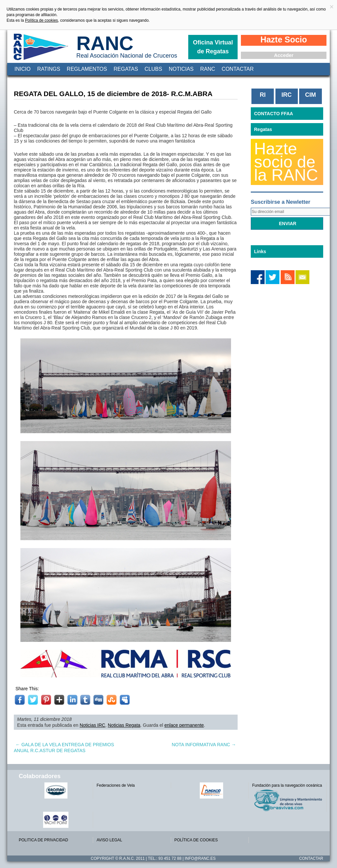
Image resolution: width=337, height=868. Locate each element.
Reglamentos (87, 69)
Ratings (49, 69)
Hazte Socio (284, 39)
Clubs (153, 69)
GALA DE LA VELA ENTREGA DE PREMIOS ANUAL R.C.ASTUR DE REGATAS (64, 748)
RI (263, 95)
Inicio (23, 69)
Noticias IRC (92, 725)
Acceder (284, 55)
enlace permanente (184, 725)
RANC (105, 43)
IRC (286, 95)
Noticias (181, 69)
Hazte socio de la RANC (286, 162)
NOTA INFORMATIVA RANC (204, 745)
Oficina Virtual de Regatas (213, 47)
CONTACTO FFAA (273, 114)
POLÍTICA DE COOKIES (196, 840)
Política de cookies (41, 20)
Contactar (238, 69)
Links (260, 251)
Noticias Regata (124, 725)
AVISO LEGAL (109, 840)
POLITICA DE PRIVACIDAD (43, 840)
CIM (311, 95)
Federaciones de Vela (116, 785)
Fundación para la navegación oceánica (287, 785)
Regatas (126, 69)
